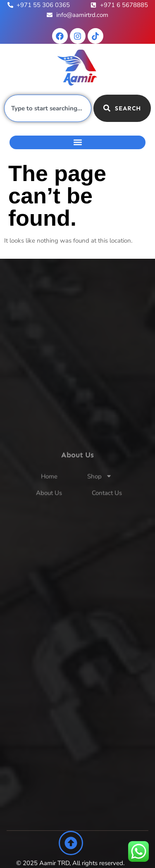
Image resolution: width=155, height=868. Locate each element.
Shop (100, 486)
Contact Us (107, 503)
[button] (77, 142)
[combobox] (48, 108)
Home (49, 486)
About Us (49, 503)
